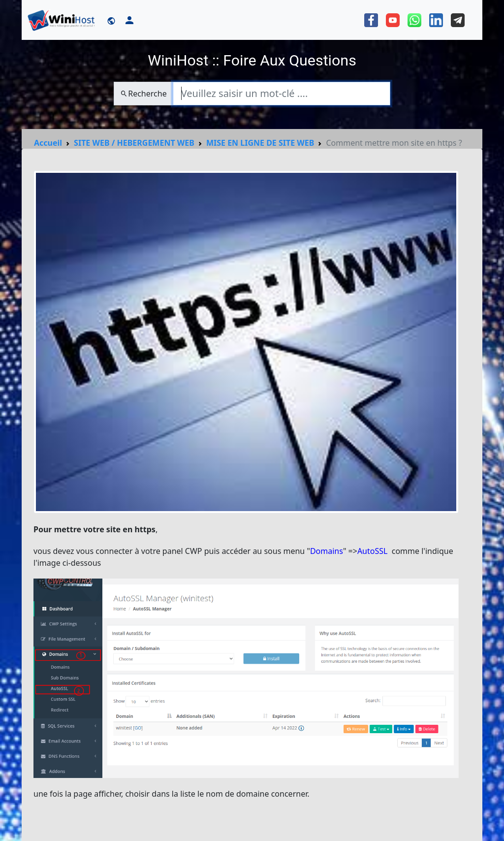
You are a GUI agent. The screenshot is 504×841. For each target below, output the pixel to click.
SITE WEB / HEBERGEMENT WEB (134, 143)
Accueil (48, 143)
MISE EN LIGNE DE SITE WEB (260, 143)
